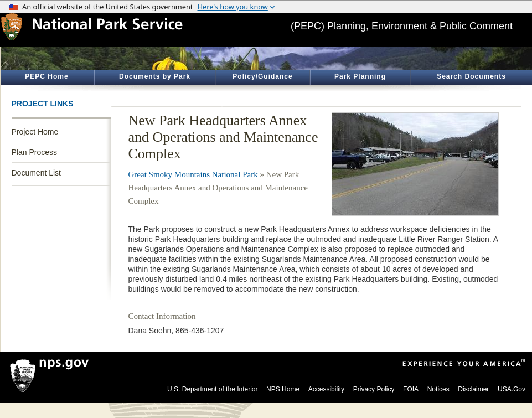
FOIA (411, 389)
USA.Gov (512, 389)
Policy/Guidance (262, 76)
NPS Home (283, 389)
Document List (36, 173)
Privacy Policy (374, 389)
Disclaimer (473, 389)
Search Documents (471, 76)
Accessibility (326, 389)
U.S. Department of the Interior (212, 389)
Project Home (35, 132)
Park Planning (360, 76)
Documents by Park (155, 76)
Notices (438, 389)
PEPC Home (47, 76)
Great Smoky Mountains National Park (193, 174)
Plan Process (34, 152)
